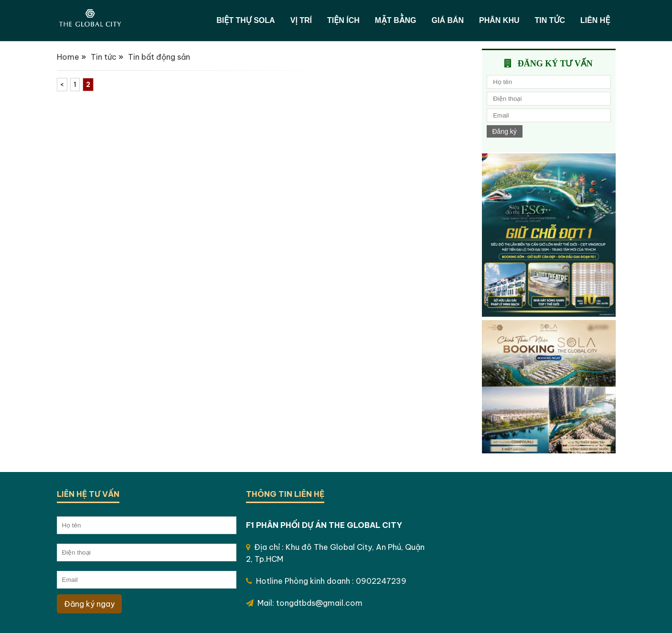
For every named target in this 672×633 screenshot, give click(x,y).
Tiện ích (343, 20)
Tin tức (550, 20)
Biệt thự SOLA (245, 20)
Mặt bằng (396, 20)
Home (68, 57)
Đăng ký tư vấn (555, 64)
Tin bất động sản (159, 57)
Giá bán (448, 20)
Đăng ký (505, 131)
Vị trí (301, 20)
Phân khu (499, 20)
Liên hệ (595, 20)
